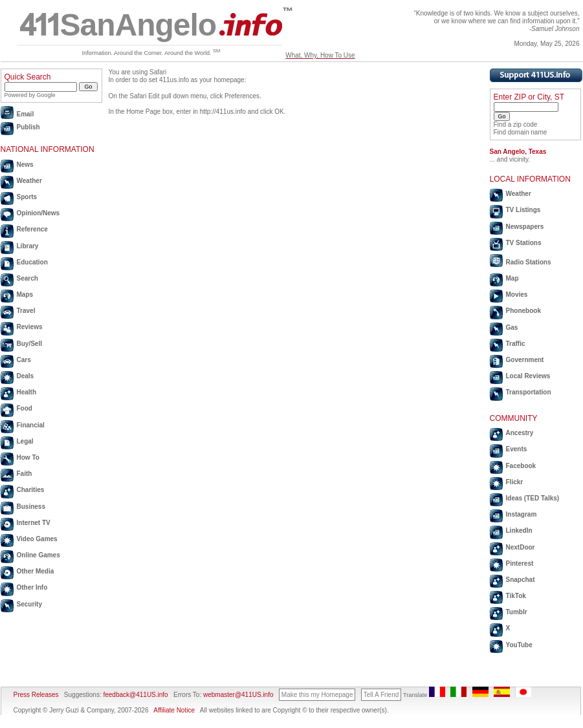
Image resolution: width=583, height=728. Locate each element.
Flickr (515, 482)
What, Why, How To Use (320, 55)
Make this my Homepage (317, 695)
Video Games (37, 539)
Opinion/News (38, 213)
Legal (25, 441)
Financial (31, 425)
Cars (24, 360)
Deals (26, 376)
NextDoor (521, 547)
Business (31, 507)
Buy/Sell (29, 344)
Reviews (30, 327)
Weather (29, 181)
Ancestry (520, 433)
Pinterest (520, 563)
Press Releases (36, 695)
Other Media (36, 571)
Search (27, 278)
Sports (27, 197)
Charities (31, 490)
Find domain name (521, 132)
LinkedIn (519, 530)
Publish (28, 127)
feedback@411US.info (135, 695)
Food (25, 408)
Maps (25, 294)
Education (32, 262)
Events (517, 449)
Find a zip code (516, 124)
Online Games (38, 555)
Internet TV (34, 523)
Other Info (32, 587)
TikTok (516, 596)
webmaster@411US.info (238, 695)
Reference (32, 229)
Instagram (522, 514)
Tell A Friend (381, 695)
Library (28, 246)
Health (27, 392)
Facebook (521, 466)
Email (26, 114)
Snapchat (521, 580)
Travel (26, 311)
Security (29, 604)
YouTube (519, 645)
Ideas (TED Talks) (533, 498)
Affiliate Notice (174, 710)
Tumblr (517, 612)
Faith (25, 474)
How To (28, 457)
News (25, 165)
